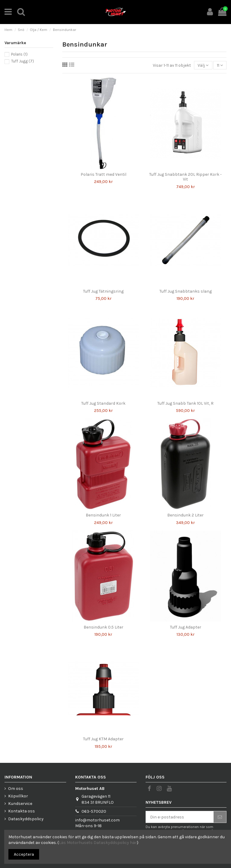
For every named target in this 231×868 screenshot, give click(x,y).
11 (220, 65)
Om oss (16, 789)
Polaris (19, 54)
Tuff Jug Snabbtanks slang (186, 291)
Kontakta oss (22, 811)
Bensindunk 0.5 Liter (103, 627)
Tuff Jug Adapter (186, 627)
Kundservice (20, 804)
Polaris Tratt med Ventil (103, 174)
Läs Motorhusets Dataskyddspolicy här (98, 843)
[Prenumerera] (220, 817)
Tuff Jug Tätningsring (103, 291)
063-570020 (94, 811)
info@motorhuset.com (97, 820)
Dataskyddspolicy (26, 819)
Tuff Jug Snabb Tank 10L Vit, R (185, 403)
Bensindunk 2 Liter (185, 515)
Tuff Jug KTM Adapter (103, 739)
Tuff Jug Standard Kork (103, 403)
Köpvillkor (18, 796)
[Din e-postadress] (180, 817)
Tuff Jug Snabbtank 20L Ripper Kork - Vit (185, 177)
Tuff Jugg (23, 61)
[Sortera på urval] (203, 65)
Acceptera (24, 854)
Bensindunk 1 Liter (103, 515)
